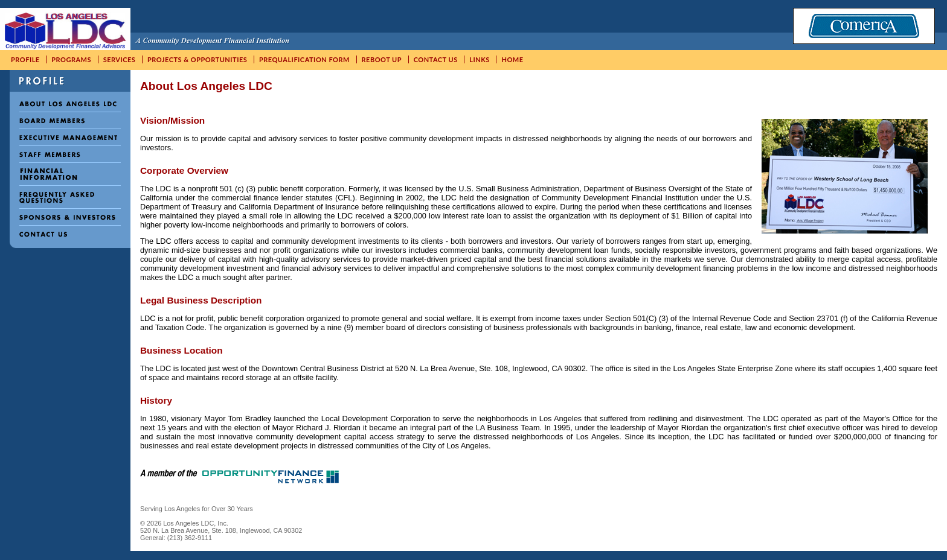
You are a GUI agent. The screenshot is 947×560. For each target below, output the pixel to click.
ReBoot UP (382, 59)
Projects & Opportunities (197, 59)
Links (480, 59)
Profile (25, 59)
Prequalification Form (304, 59)
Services (120, 59)
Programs (71, 59)
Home (512, 59)
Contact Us (436, 59)
